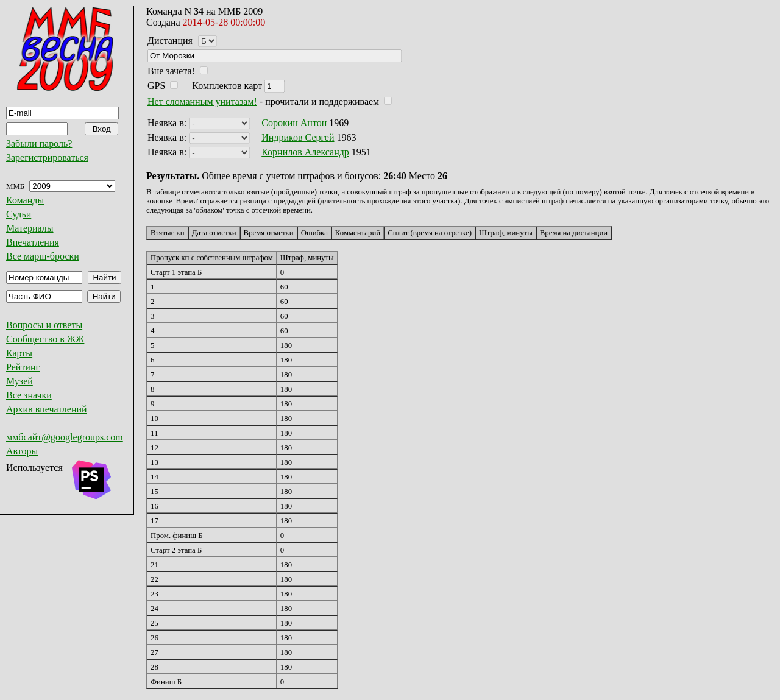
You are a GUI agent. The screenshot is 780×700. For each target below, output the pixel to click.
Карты (19, 353)
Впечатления (33, 242)
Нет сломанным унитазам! (202, 101)
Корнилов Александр (305, 152)
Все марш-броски (43, 256)
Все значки (29, 395)
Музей (19, 381)
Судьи (19, 214)
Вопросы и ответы (44, 325)
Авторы (22, 451)
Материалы (30, 228)
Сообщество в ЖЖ (45, 339)
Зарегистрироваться (47, 157)
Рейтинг (23, 367)
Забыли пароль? (39, 143)
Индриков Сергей (298, 137)
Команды (25, 200)
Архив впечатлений (47, 409)
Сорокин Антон (294, 123)
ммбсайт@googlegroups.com (65, 437)
